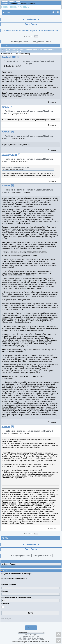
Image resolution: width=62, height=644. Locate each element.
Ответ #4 (6, 192)
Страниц (28, 37)
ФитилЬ (5, 107)
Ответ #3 (6, 162)
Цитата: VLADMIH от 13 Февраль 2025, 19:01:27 (16, 167)
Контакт (31, 628)
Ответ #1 (6, 114)
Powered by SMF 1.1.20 (31, 636)
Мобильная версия (31, 635)
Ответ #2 (6, 139)
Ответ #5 (6, 434)
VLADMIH (6, 132)
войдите (14, 4)
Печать (5, 45)
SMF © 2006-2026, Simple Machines (31, 638)
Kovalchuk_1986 (9, 57)
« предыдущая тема (20, 41)
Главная (7, 12)
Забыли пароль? (7, 619)
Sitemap (41, 640)
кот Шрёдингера (9, 155)
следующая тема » (42, 41)
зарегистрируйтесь (28, 4)
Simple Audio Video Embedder (28, 640)
